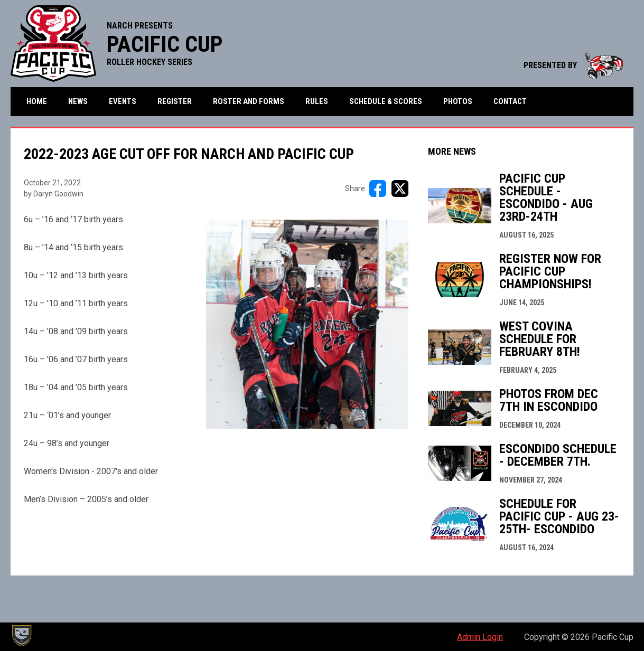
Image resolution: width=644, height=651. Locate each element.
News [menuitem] (78, 101)
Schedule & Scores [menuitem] (386, 101)
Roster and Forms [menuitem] (249, 101)
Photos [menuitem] (458, 101)
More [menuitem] (563, 102)
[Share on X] (400, 189)
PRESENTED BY (573, 65)
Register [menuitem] (175, 101)
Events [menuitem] (123, 101)
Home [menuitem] (37, 101)
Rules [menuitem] (317, 101)
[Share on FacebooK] (378, 189)
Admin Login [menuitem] (480, 637)
